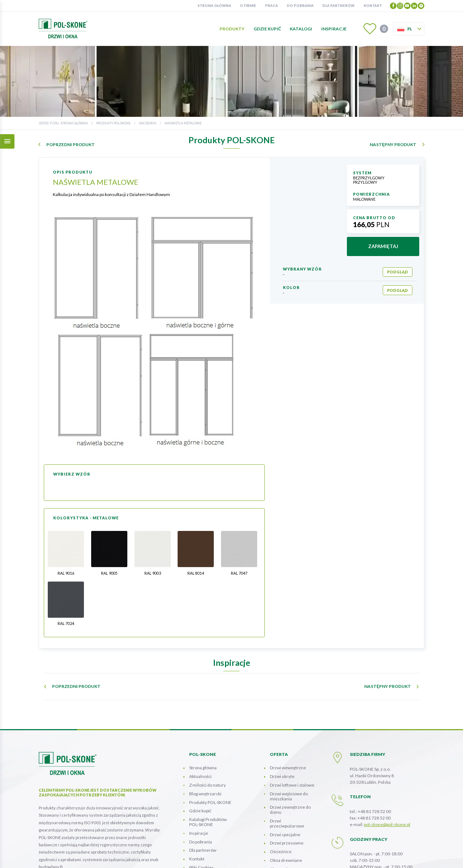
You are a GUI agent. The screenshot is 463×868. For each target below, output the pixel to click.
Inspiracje (334, 29)
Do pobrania (300, 6)
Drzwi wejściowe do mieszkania (289, 743)
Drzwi (287, 770)
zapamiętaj (383, 246)
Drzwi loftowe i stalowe (292, 732)
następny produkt (393, 145)
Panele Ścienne (285, 824)
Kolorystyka (281, 833)
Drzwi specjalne (285, 781)
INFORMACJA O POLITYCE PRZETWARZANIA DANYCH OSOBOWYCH (244, 856)
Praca (271, 6)
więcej (50, 843)
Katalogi (301, 29)
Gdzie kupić (267, 29)
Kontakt (373, 6)
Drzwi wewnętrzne (288, 714)
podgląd (398, 272)
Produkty (232, 29)
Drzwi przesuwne (287, 790)
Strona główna (214, 6)
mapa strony (329, 856)
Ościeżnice (281, 798)
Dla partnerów (338, 6)
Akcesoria (148, 123)
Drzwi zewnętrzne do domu (290, 756)
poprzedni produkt (71, 145)
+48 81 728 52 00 (374, 758)
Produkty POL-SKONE (113, 123)
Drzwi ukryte (282, 723)
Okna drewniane (286, 807)
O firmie (248, 6)
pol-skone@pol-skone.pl (387, 771)
